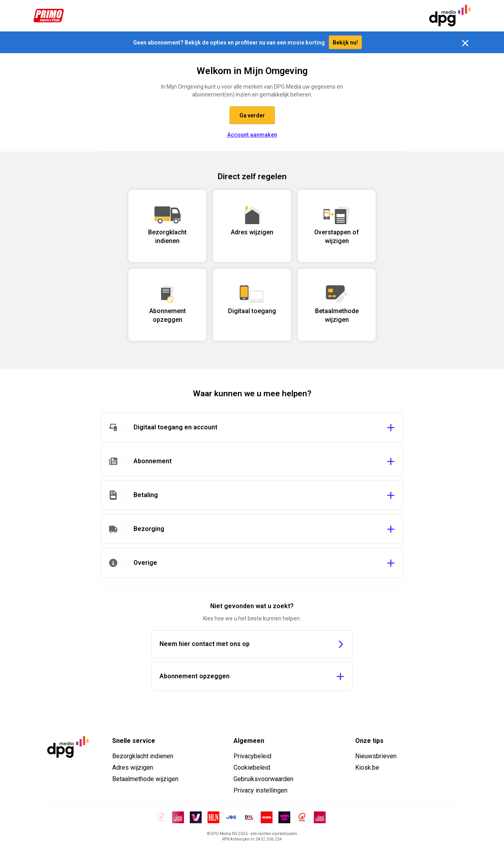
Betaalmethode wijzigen (145, 779)
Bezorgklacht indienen (143, 756)
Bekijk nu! (345, 43)
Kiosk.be (367, 768)
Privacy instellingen (260, 790)
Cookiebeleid (252, 768)
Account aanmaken (252, 135)
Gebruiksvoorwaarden (263, 779)
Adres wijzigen (133, 768)
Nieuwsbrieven (376, 756)
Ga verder (252, 115)
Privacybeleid (252, 756)
